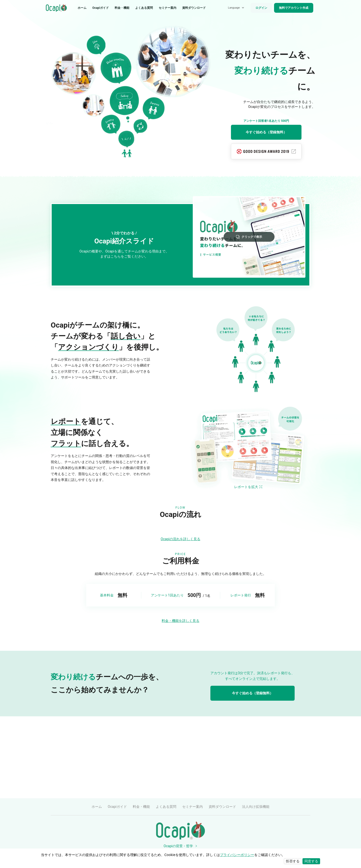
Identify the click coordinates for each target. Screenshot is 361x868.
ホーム (82, 8)
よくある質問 (144, 8)
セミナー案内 (168, 8)
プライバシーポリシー (237, 855)
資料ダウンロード (194, 8)
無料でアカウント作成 (294, 8)
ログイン (261, 8)
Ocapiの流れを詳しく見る (180, 621)
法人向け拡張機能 (256, 807)
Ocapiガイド (101, 8)
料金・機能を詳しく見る (180, 703)
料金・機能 (122, 8)
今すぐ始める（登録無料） (266, 132)
